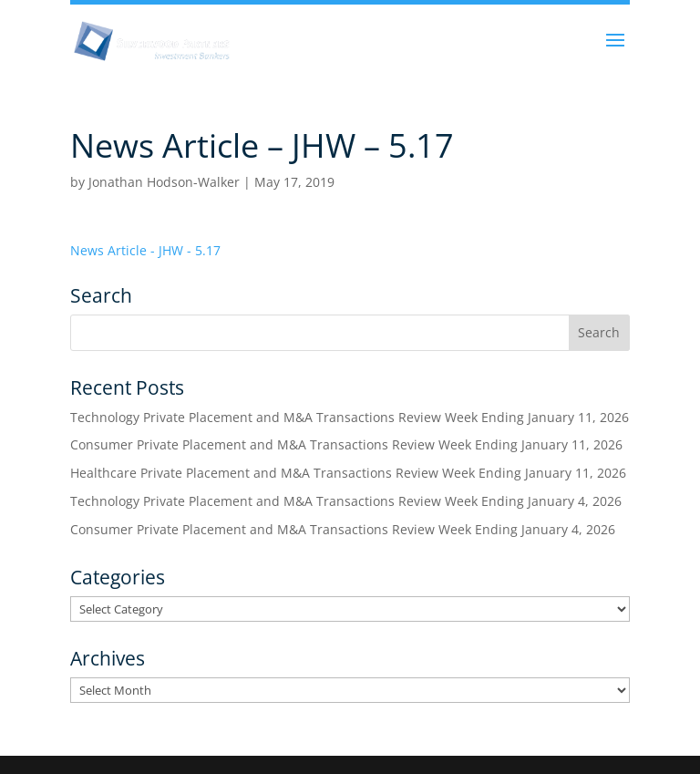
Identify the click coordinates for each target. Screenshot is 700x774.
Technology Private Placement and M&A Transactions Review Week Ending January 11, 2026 (350, 417)
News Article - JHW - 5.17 (145, 250)
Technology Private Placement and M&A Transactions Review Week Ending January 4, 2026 (346, 501)
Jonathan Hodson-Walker (164, 182)
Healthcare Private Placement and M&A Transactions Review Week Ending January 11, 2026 (348, 473)
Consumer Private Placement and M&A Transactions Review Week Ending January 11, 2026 (346, 444)
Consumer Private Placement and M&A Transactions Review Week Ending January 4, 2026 (343, 529)
